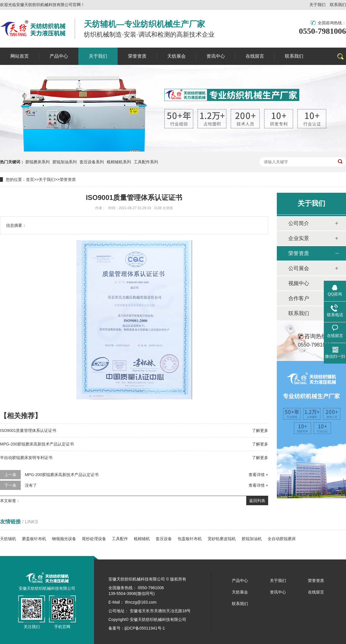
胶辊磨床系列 (37, 162)
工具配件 (120, 539)
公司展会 (299, 268)
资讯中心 (278, 592)
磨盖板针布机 (34, 539)
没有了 (31, 485)
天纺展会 (240, 592)
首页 (30, 179)
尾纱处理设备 (94, 539)
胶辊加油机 (252, 539)
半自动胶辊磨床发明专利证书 (26, 458)
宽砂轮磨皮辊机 (222, 539)
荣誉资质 (68, 179)
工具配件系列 (146, 162)
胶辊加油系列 (65, 162)
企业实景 (299, 238)
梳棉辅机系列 (119, 162)
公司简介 (299, 223)
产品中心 (240, 581)
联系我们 (338, 5)
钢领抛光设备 (64, 539)
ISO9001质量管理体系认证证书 (28, 430)
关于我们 (317, 5)
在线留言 (316, 592)
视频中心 (299, 283)
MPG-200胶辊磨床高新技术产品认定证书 (37, 444)
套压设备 (164, 539)
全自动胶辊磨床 (282, 539)
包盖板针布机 (190, 539)
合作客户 (299, 298)
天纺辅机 (8, 539)
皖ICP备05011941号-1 (145, 628)
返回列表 (257, 501)
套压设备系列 (92, 162)
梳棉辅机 (142, 539)
